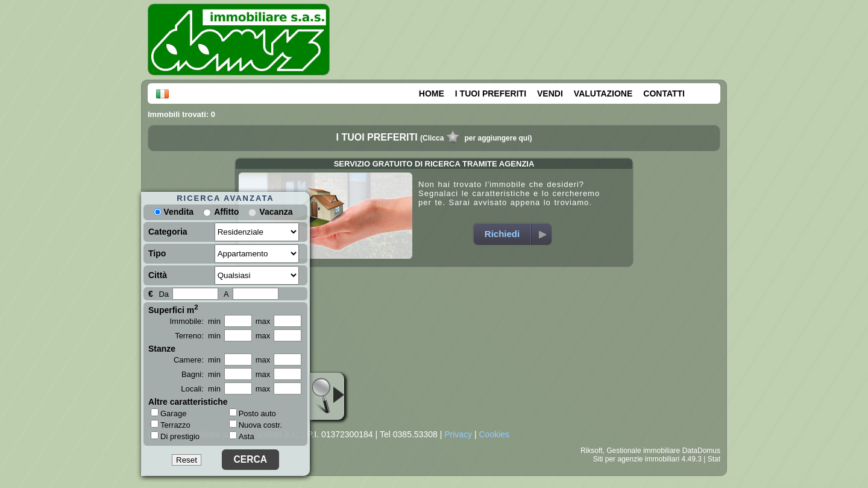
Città (158, 275)
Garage (168, 413)
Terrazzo (171, 425)
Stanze (162, 349)
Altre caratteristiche (188, 402)
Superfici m (173, 309)
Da (164, 294)
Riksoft (592, 451)
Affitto (226, 212)
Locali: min (201, 389)
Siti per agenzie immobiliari (636, 459)
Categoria (168, 232)
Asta (242, 436)
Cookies (494, 434)
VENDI (550, 93)
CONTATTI (664, 93)
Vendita (174, 212)
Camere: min (197, 360)
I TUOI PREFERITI (491, 93)
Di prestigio (175, 436)
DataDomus (701, 451)
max (263, 321)
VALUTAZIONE (603, 93)
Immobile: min (195, 321)
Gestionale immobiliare (643, 451)
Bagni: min (201, 374)
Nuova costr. (256, 425)
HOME (432, 93)
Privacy (458, 434)
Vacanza (276, 212)
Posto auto (253, 414)
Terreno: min (198, 336)
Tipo (157, 253)
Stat (714, 459)
